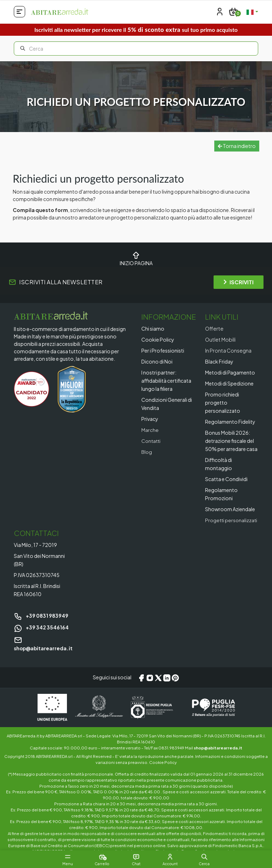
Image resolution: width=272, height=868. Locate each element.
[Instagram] (150, 686)
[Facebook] (141, 686)
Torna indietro (237, 146)
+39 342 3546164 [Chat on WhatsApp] (41, 635)
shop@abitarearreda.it (218, 755)
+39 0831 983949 (41, 624)
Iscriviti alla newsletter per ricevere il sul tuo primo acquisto (136, 30)
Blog (147, 452)
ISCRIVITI (239, 282)
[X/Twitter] (158, 686)
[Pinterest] (175, 686)
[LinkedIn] (167, 686)
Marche (150, 430)
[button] (207, 857)
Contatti (152, 441)
